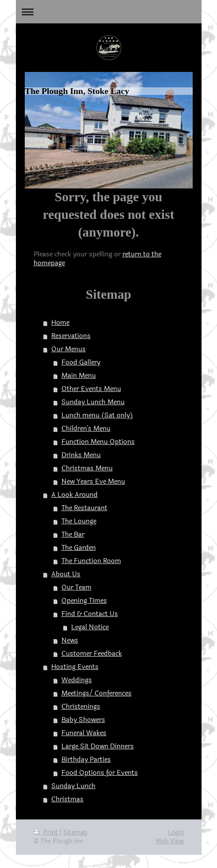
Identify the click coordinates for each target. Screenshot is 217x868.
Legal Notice (90, 627)
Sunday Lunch (73, 786)
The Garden (79, 548)
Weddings (77, 680)
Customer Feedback (92, 654)
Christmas (67, 799)
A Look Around (74, 495)
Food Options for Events (100, 773)
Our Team (76, 588)
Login (176, 832)
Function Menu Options (98, 442)
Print (47, 832)
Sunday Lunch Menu (93, 402)
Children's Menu (86, 429)
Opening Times (84, 601)
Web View (170, 841)
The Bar (73, 535)
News (70, 641)
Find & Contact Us (90, 614)
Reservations (71, 336)
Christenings (81, 707)
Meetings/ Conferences (97, 693)
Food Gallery (81, 363)
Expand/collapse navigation (109, 12)
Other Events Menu (91, 389)
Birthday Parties (86, 760)
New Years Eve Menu (93, 482)
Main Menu (79, 376)
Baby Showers (83, 720)
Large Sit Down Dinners (98, 746)
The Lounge (79, 521)
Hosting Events (75, 667)
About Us (66, 574)
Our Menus (69, 349)
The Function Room (91, 561)
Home (60, 323)
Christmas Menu (87, 468)
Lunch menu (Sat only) (97, 415)
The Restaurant (84, 508)
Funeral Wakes (84, 733)
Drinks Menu (81, 455)
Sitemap (75, 832)
